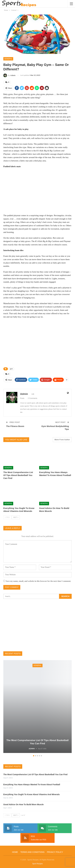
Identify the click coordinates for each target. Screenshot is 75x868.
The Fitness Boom (15, 426)
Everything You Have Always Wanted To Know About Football (32, 785)
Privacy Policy (55, 852)
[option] (37, 707)
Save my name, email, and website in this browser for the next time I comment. (38, 581)
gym (11, 369)
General (8, 59)
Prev (7, 517)
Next (16, 517)
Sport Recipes (37, 864)
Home (15, 852)
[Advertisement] (37, 191)
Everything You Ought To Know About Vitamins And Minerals (32, 794)
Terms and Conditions (32, 852)
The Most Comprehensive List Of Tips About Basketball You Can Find (35, 774)
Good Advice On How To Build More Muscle (23, 804)
